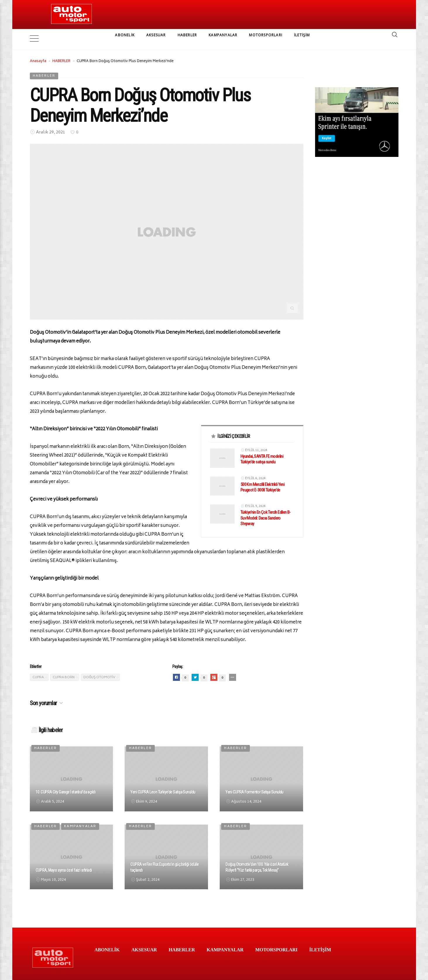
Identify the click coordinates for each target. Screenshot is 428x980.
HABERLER (187, 35)
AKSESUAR (156, 35)
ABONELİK (125, 35)
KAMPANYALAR (223, 35)
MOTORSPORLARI (266, 35)
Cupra (38, 669)
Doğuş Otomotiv (99, 669)
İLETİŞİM (302, 35)
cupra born (64, 669)
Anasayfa (38, 53)
